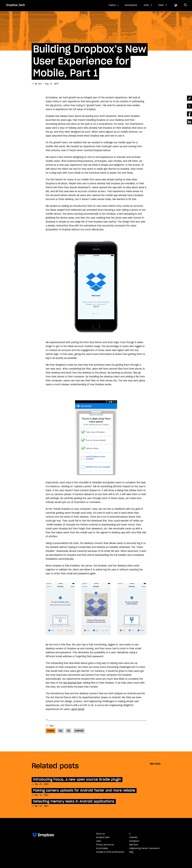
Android (79, 731)
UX (68, 731)
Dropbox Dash (103, 838)
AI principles (102, 848)
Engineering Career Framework (144, 848)
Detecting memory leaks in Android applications (74, 801)
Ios (61, 731)
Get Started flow (72, 683)
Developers (131, 5)
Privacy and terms (105, 845)
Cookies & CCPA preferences (110, 852)
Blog (131, 852)
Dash (161, 5)
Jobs (146, 5)
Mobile (51, 731)
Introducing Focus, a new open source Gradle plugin (77, 780)
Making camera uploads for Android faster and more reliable (84, 791)
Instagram (134, 841)
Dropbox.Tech (16, 5)
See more (155, 764)
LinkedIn (133, 838)
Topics (112, 5)
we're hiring (78, 709)
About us (100, 834)
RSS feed (134, 845)
